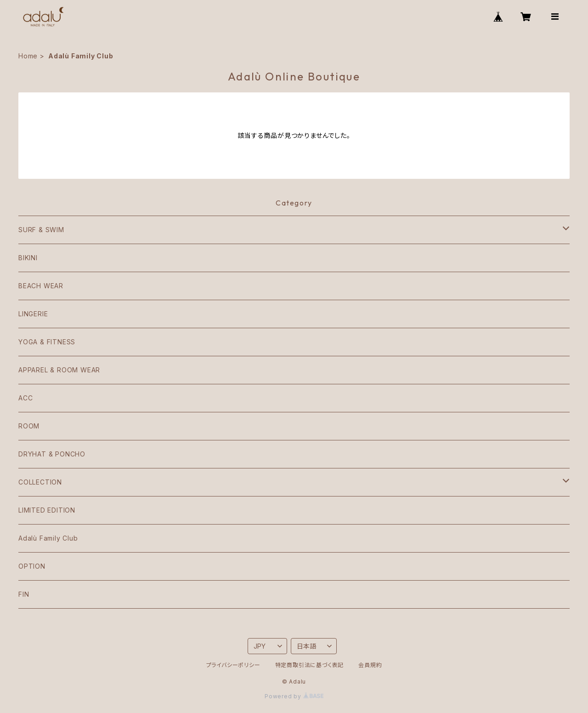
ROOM (29, 426)
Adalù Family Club (48, 538)
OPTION (32, 566)
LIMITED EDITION (47, 510)
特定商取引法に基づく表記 (310, 665)
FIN (24, 594)
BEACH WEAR (41, 286)
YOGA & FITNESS (47, 342)
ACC (25, 398)
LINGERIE (33, 314)
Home (28, 56)
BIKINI (28, 258)
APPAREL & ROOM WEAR (59, 370)
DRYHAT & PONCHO (52, 454)
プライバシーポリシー (233, 665)
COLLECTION (40, 482)
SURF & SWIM (41, 230)
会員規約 (370, 665)
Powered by (294, 696)
